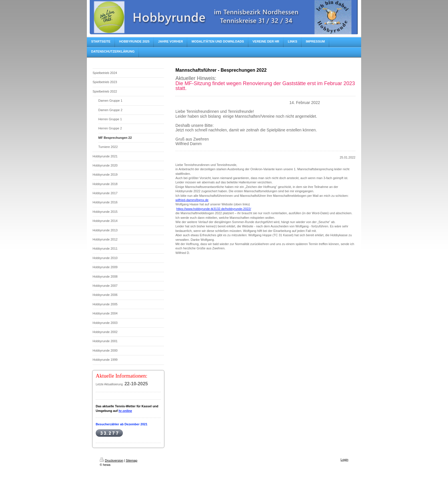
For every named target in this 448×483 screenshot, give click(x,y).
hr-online (125, 411)
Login (344, 460)
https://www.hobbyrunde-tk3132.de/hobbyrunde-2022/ (214, 209)
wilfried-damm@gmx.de (192, 200)
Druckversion (111, 460)
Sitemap (131, 460)
